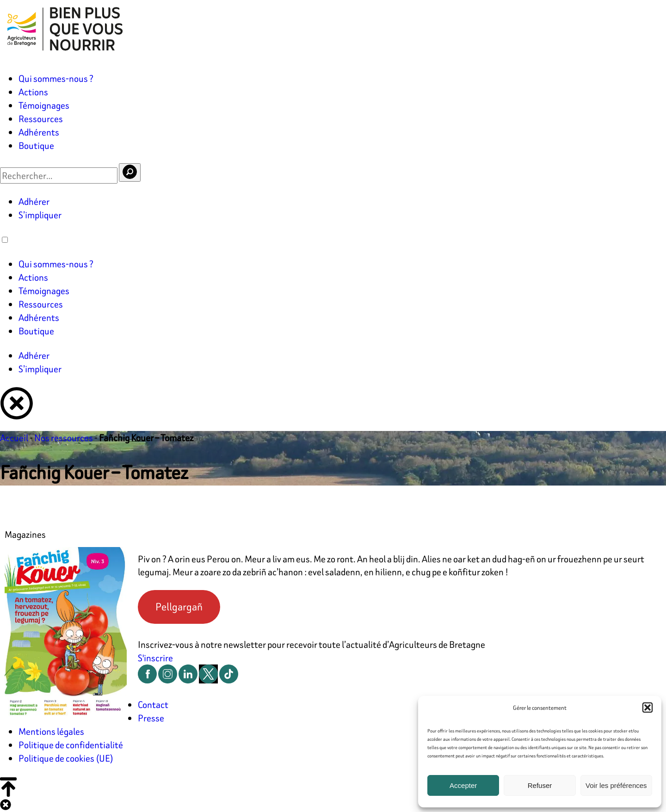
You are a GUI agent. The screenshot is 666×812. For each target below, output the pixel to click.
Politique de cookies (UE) (66, 758)
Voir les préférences (616, 785)
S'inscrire (155, 658)
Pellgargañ (179, 607)
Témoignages (44, 105)
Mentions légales (51, 731)
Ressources (41, 119)
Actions (33, 92)
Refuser (540, 785)
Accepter (463, 785)
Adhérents (39, 132)
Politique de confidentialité (71, 745)
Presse (151, 718)
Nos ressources (64, 438)
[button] (647, 707)
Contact (153, 704)
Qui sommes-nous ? (56, 78)
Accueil (14, 438)
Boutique (36, 145)
